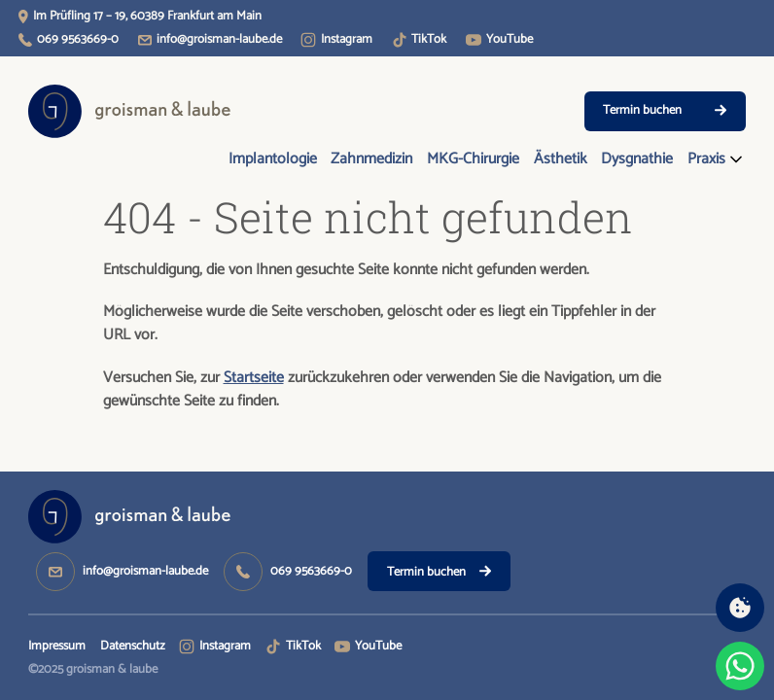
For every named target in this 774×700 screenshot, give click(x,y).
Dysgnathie (637, 159)
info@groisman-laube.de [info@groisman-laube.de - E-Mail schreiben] (145, 571)
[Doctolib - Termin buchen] (439, 571)
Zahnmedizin (371, 159)
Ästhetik (561, 159)
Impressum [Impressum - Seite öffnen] (57, 646)
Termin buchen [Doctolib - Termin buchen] (665, 110)
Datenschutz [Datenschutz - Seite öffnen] (133, 646)
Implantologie (273, 159)
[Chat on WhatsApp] (740, 666)
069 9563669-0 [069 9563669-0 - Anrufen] (311, 571)
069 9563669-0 (78, 39)
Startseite (254, 378)
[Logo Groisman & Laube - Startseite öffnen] (130, 111)
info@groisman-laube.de (219, 39)
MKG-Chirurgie (473, 159)
